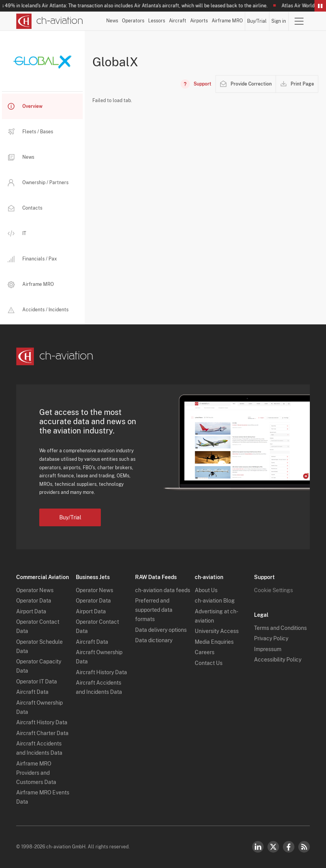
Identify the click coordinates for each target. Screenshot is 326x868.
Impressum (268, 649)
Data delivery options (161, 630)
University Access (217, 631)
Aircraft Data (32, 692)
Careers (205, 652)
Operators (133, 21)
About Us (206, 590)
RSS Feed (304, 847)
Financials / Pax (32, 259)
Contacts (25, 208)
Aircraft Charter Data (42, 733)
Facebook (289, 847)
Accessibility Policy (278, 660)
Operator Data (34, 601)
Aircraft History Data (42, 722)
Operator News (35, 590)
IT (17, 234)
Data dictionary (154, 640)
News (112, 21)
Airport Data (31, 611)
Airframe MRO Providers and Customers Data (36, 773)
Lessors (157, 21)
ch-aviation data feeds (163, 590)
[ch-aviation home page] (50, 21)
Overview (25, 106)
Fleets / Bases (30, 132)
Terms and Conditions (280, 628)
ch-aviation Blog (215, 601)
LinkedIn (258, 847)
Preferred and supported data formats (154, 610)
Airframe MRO (227, 21)
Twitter (273, 847)
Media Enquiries (214, 642)
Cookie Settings (273, 590)
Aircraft (178, 21)
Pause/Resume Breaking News (320, 6)
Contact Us (209, 663)
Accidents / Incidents (38, 310)
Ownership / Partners (38, 183)
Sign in (279, 21)
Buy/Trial (257, 21)
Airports (199, 21)
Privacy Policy (271, 638)
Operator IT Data (37, 682)
